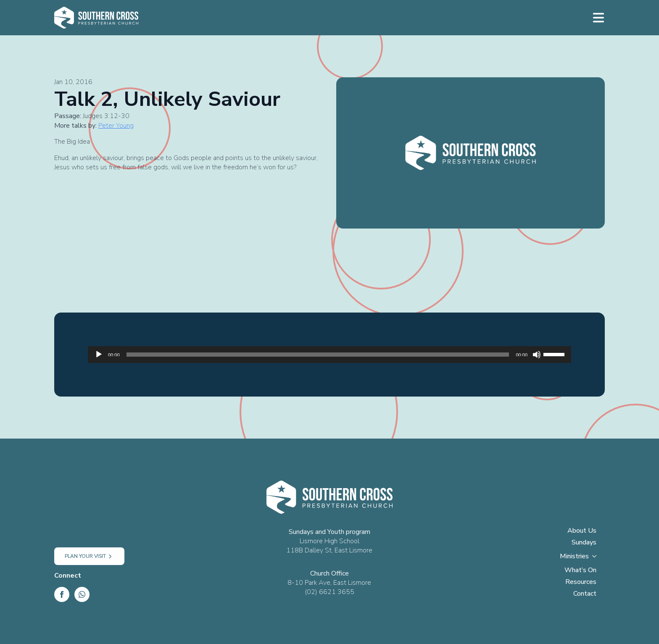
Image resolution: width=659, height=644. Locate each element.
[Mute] (537, 355)
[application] (329, 355)
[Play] (99, 355)
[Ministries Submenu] (597, 559)
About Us (582, 531)
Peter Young (116, 126)
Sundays (584, 543)
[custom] (82, 594)
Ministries (574, 557)
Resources (581, 582)
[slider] (318, 355)
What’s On (580, 571)
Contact (585, 594)
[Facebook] (62, 594)
